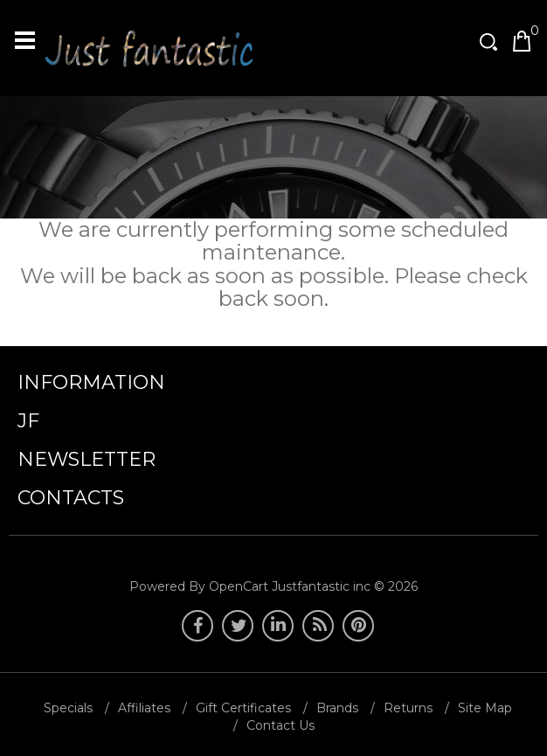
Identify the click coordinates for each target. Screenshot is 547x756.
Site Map (485, 708)
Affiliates (144, 708)
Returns (408, 708)
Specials (68, 708)
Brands (337, 708)
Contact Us (280, 725)
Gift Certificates (243, 708)
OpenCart (239, 586)
